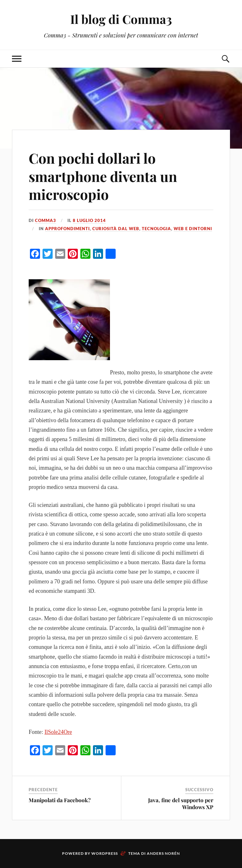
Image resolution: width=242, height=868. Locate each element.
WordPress (105, 853)
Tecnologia (156, 229)
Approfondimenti (67, 229)
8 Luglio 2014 (89, 220)
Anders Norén (163, 853)
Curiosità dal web (116, 229)
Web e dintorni (193, 229)
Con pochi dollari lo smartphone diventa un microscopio (103, 176)
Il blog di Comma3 (121, 19)
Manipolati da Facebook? (60, 800)
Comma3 (46, 220)
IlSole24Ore (58, 732)
